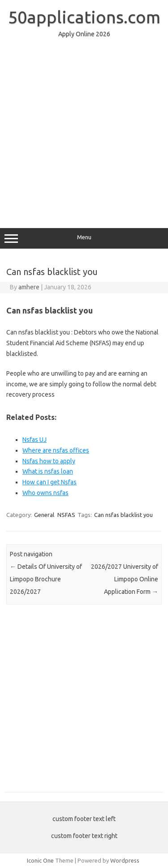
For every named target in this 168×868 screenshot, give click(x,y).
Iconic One (40, 860)
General (44, 515)
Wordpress (125, 860)
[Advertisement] (84, 129)
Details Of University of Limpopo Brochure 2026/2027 (46, 579)
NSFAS (66, 515)
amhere (29, 287)
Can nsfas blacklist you (123, 515)
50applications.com (84, 17)
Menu (84, 238)
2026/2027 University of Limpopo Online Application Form (125, 579)
